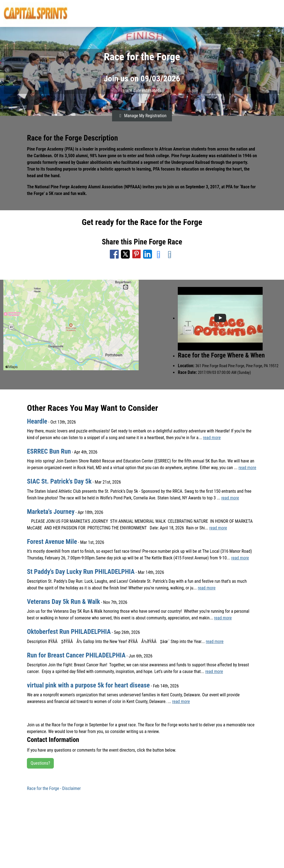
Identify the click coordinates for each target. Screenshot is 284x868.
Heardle (37, 421)
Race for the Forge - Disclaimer (54, 788)
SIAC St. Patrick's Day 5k (59, 481)
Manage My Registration (142, 116)
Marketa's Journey (51, 512)
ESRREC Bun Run (49, 451)
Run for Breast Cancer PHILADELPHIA (76, 655)
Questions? (40, 763)
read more (212, 438)
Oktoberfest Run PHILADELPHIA (69, 632)
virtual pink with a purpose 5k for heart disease (88, 685)
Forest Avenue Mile (52, 542)
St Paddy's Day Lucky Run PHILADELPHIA (81, 572)
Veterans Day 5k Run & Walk (63, 602)
